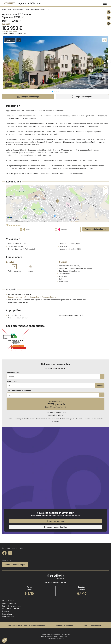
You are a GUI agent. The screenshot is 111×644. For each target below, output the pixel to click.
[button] (19, 40)
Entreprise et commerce (12, 606)
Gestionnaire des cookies (94, 625)
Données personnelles (64, 625)
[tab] (53, 92)
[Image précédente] (2, 61)
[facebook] (4, 553)
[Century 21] (22, 3)
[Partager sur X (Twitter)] (109, 18)
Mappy (27, 221)
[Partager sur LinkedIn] (109, 24)
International (7, 614)
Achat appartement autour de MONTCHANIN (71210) (56, 634)
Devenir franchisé (9, 603)
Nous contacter (8, 616)
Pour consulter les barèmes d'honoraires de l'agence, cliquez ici (32, 297)
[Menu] (105, 3)
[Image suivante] (109, 61)
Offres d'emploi (8, 601)
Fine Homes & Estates (11, 609)
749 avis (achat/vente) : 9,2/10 (14, 33)
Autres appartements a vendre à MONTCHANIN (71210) (55, 636)
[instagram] (10, 553)
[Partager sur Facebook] (109, 12)
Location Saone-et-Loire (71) (56, 638)
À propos (6, 611)
